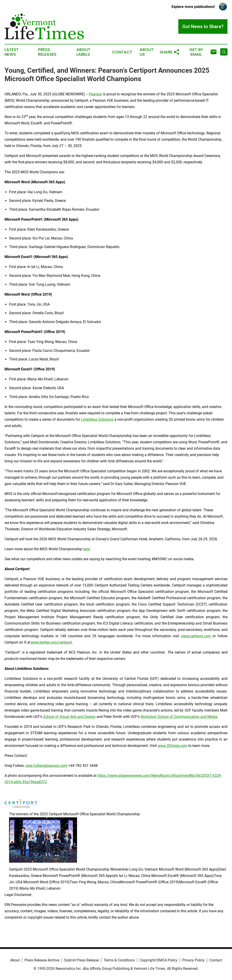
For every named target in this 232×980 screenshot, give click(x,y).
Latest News (12, 52)
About (15, 960)
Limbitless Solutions (97, 419)
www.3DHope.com (173, 746)
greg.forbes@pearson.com (46, 766)
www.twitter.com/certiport (51, 642)
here (86, 549)
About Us (147, 52)
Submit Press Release (81, 960)
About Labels (83, 52)
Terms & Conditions (119, 960)
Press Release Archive (42, 960)
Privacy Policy (193, 960)
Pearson (95, 94)
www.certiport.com (196, 636)
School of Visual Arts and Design (69, 717)
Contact (122, 52)
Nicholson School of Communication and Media (179, 717)
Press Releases (47, 52)
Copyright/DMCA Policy (158, 960)
